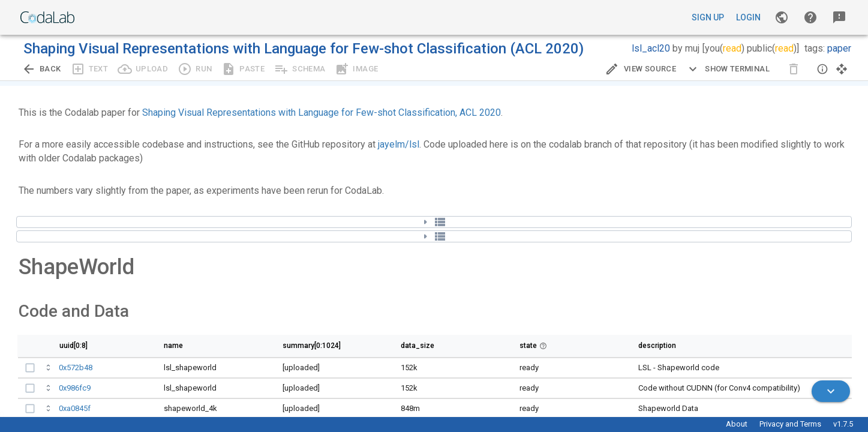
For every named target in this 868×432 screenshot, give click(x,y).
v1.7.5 (843, 424)
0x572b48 (76, 367)
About (737, 424)
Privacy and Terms (790, 424)
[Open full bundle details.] (49, 369)
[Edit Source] (640, 69)
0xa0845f (75, 408)
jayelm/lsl (399, 144)
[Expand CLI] (728, 69)
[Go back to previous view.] (41, 69)
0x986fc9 (75, 388)
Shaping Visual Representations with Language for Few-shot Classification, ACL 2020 (322, 112)
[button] (810, 17)
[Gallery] (782, 17)
